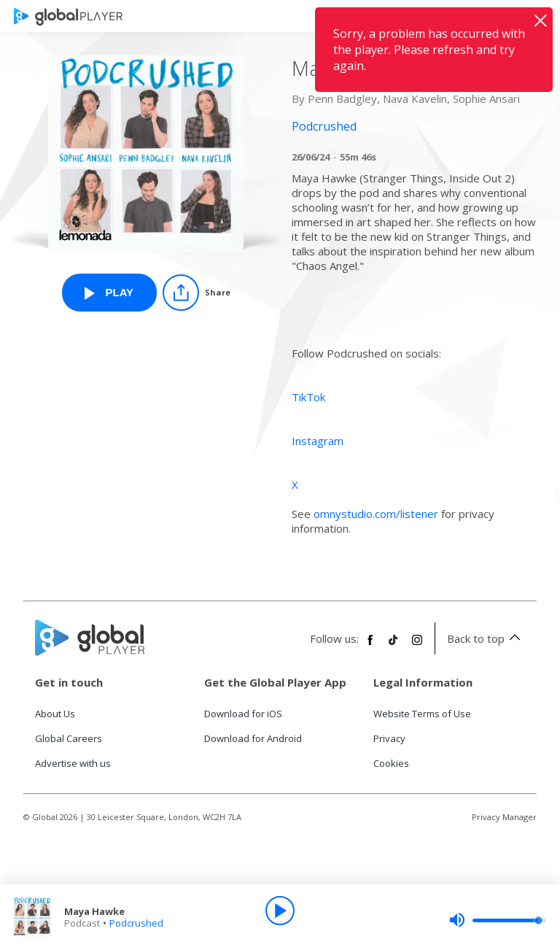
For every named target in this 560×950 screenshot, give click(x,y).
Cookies (391, 763)
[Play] (280, 911)
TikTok (308, 397)
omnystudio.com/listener (376, 514)
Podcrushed (136, 923)
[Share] (197, 293)
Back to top (486, 638)
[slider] (497, 920)
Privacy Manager (504, 817)
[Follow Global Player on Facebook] (370, 646)
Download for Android (253, 738)
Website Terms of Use (422, 714)
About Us (55, 714)
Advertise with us (73, 763)
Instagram (318, 441)
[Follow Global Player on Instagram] (417, 646)
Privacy (389, 738)
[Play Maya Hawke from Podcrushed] (109, 293)
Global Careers (69, 738)
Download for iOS (243, 714)
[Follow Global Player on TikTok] (394, 646)
